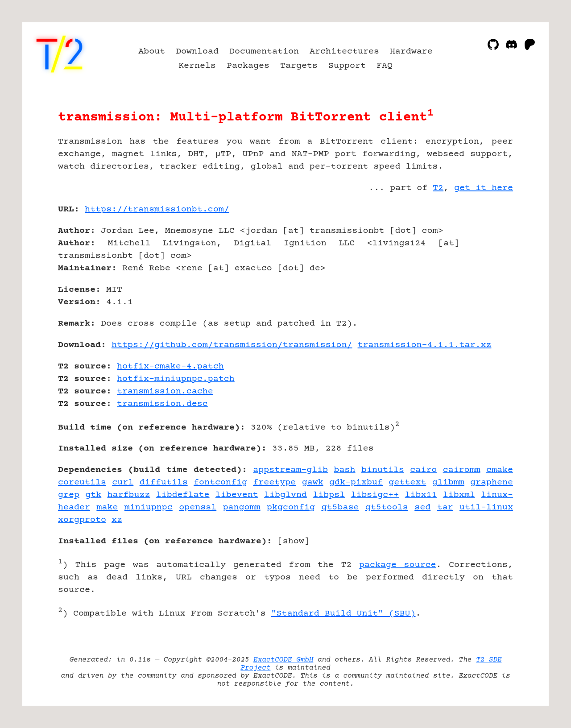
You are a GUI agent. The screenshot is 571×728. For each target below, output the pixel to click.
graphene (492, 482)
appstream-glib (290, 470)
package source (398, 565)
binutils (383, 470)
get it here (484, 188)
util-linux (486, 507)
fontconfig (220, 482)
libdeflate (183, 495)
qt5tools (387, 507)
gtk (93, 495)
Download (197, 52)
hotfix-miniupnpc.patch (176, 379)
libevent (237, 495)
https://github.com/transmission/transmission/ (232, 345)
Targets (299, 66)
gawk (313, 482)
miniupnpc (149, 507)
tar (445, 507)
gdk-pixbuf (356, 482)
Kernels (197, 66)
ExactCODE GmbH (283, 660)
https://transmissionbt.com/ (157, 209)
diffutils (164, 482)
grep (69, 495)
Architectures (344, 52)
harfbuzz (128, 495)
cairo (423, 470)
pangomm (242, 507)
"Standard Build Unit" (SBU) (343, 614)
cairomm (462, 470)
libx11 (421, 495)
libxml (459, 495)
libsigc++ (375, 495)
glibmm (448, 482)
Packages (248, 66)
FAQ (385, 66)
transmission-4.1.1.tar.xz (425, 345)
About (152, 52)
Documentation (264, 52)
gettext (407, 482)
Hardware (411, 52)
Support (347, 66)
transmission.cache (165, 391)
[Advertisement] (486, 261)
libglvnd (285, 495)
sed (422, 507)
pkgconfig (291, 507)
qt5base (340, 507)
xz (117, 520)
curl (123, 482)
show (294, 541)
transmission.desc (162, 404)
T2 (438, 188)
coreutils (82, 482)
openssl (198, 507)
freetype (274, 482)
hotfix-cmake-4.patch (170, 366)
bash (345, 470)
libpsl (329, 495)
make (107, 507)
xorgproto (82, 520)
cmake (500, 470)
